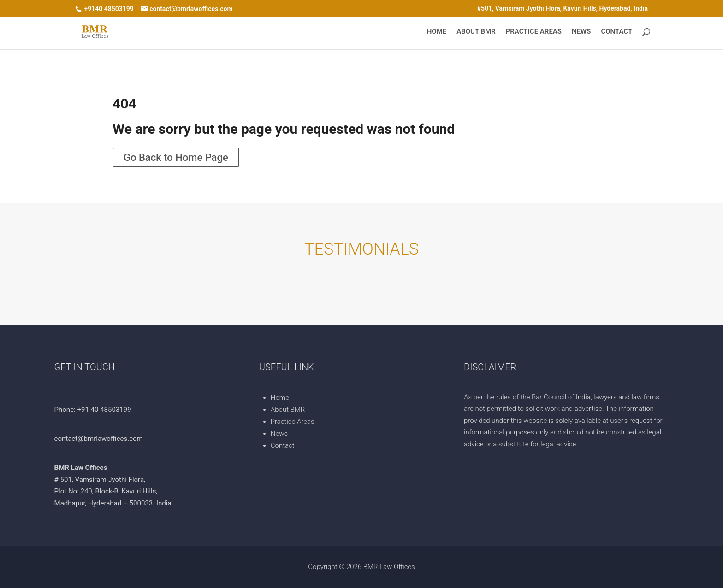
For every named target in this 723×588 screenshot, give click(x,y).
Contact (616, 32)
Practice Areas (534, 32)
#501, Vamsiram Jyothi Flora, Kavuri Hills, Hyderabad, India (563, 9)
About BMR (476, 32)
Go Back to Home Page (176, 157)
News (581, 32)
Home (437, 32)
